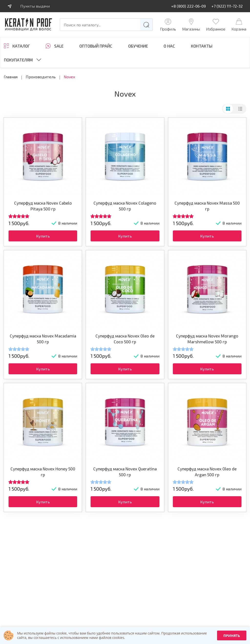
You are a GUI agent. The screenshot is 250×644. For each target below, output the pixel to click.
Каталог (21, 46)
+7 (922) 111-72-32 (227, 6)
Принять (232, 636)
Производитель (41, 77)
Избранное (216, 25)
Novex (69, 77)
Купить (43, 236)
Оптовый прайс (96, 46)
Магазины (191, 25)
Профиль (168, 25)
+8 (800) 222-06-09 (188, 6)
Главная (11, 77)
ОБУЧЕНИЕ (138, 46)
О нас (169, 46)
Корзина (239, 25)
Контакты (202, 46)
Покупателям (18, 60)
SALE (59, 46)
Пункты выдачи (35, 6)
